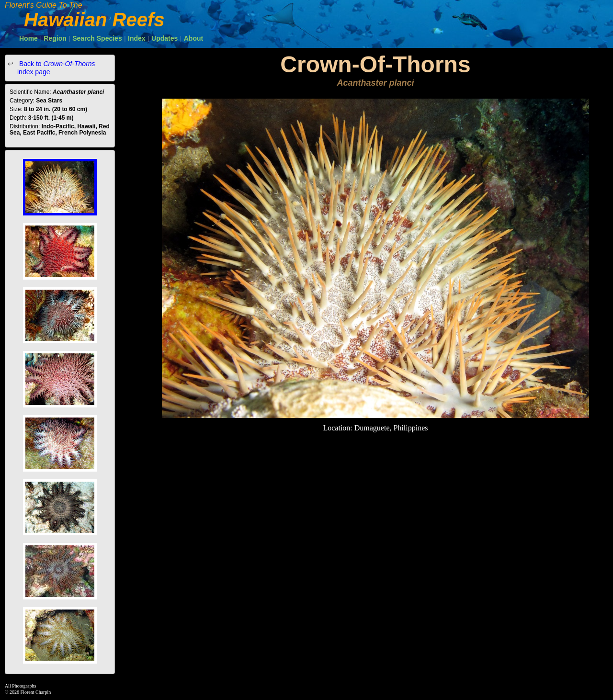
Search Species (97, 38)
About (193, 38)
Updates (165, 38)
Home (28, 38)
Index (137, 38)
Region (55, 38)
